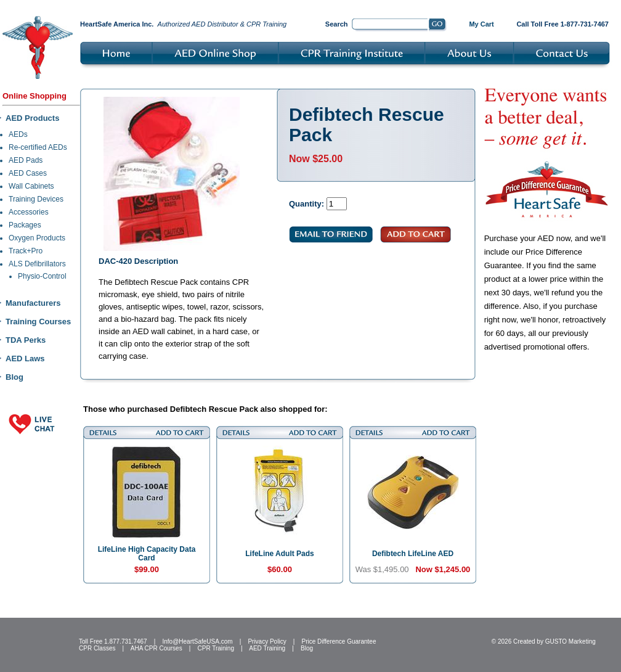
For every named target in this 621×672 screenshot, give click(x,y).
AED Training (267, 648)
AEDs (18, 134)
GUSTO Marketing (570, 641)
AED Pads (26, 160)
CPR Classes (97, 648)
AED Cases (28, 173)
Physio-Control (42, 276)
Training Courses (38, 322)
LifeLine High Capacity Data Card (147, 554)
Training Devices (36, 199)
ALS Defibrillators (37, 264)
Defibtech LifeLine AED (413, 554)
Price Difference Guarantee (339, 641)
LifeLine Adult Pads (280, 554)
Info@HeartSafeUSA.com (197, 641)
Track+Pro (26, 251)
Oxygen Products (37, 238)
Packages (25, 225)
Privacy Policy (267, 641)
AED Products (32, 118)
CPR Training (216, 648)
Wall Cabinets (31, 186)
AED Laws (25, 359)
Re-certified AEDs (38, 147)
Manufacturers (33, 303)
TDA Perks (26, 340)
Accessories (29, 212)
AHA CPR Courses (156, 648)
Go (438, 25)
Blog (14, 377)
